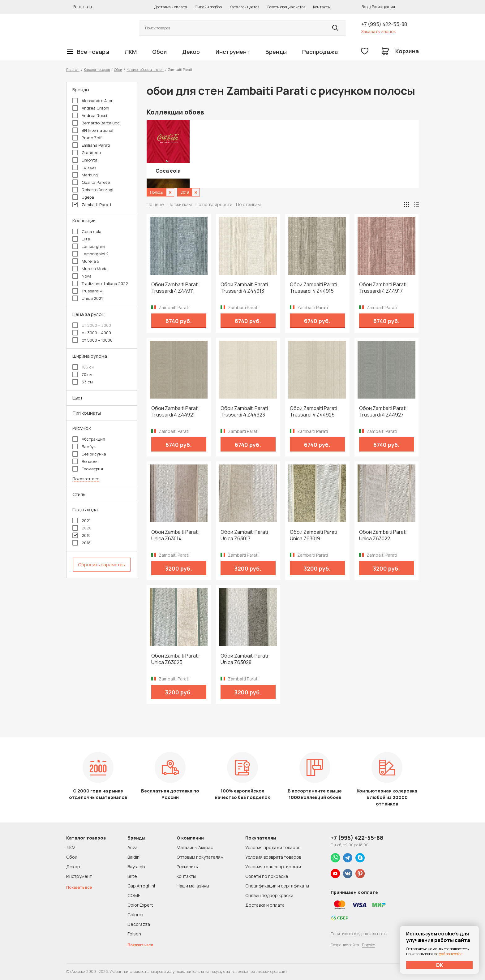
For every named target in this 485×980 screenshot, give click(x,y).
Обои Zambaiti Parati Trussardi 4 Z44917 (383, 288)
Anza (133, 847)
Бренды (276, 52)
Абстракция (89, 439)
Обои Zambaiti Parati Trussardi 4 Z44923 (244, 412)
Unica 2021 (88, 298)
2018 (82, 543)
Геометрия (88, 469)
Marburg (85, 175)
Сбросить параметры (102, 565)
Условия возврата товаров (273, 857)
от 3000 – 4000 (92, 333)
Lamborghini (89, 246)
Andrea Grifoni (91, 108)
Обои (159, 52)
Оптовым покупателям (200, 857)
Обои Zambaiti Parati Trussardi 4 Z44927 (383, 412)
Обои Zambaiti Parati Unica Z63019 (313, 535)
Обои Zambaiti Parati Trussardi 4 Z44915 (313, 288)
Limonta (85, 160)
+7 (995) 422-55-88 (384, 24)
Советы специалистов (286, 7)
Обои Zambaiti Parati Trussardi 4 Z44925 (313, 412)
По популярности (214, 204)
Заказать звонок (379, 31)
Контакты (322, 7)
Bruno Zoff (87, 138)
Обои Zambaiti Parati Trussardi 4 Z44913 (244, 288)
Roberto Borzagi (93, 190)
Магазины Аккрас (195, 847)
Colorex (135, 915)
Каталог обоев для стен (145, 69)
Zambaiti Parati (92, 205)
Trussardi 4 (88, 291)
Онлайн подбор (208, 7)
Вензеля (86, 461)
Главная (73, 69)
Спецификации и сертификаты (277, 886)
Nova (82, 276)
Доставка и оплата (171, 7)
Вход (366, 7)
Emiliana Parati (91, 145)
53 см (83, 382)
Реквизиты (188, 867)
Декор (191, 52)
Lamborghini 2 (90, 254)
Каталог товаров (97, 69)
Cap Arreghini (141, 886)
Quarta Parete (91, 182)
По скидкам (180, 204)
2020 (82, 528)
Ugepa (83, 197)
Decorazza (139, 924)
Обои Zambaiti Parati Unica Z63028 (244, 659)
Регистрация (383, 7)
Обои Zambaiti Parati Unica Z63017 (244, 535)
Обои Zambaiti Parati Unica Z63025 (175, 659)
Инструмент (233, 52)
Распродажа (320, 52)
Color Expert (140, 905)
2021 (82, 520)
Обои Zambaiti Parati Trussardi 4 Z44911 (175, 288)
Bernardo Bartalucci (97, 123)
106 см (83, 367)
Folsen (134, 934)
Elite (81, 239)
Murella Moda (90, 269)
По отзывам (248, 204)
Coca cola (87, 231)
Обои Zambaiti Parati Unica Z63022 (383, 535)
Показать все (86, 479)
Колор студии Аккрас (96, 28)
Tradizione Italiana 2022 (100, 283)
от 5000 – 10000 (92, 340)
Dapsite (368, 945)
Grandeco (87, 153)
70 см (82, 374)
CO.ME (134, 895)
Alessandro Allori (93, 101)
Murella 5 (86, 261)
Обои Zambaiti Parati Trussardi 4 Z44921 (175, 412)
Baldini (134, 857)
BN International (93, 130)
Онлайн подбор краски (269, 895)
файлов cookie (451, 954)
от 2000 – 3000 (92, 325)
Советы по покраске (267, 876)
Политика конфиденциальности (359, 934)
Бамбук (84, 447)
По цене (155, 204)
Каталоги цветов (244, 7)
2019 (82, 535)
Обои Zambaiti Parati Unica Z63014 (175, 535)
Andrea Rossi (90, 115)
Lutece (84, 167)
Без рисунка (89, 454)
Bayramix (136, 867)
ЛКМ (131, 52)
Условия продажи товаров (273, 847)
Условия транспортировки (273, 867)
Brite (132, 876)
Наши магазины (193, 886)
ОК (440, 965)
